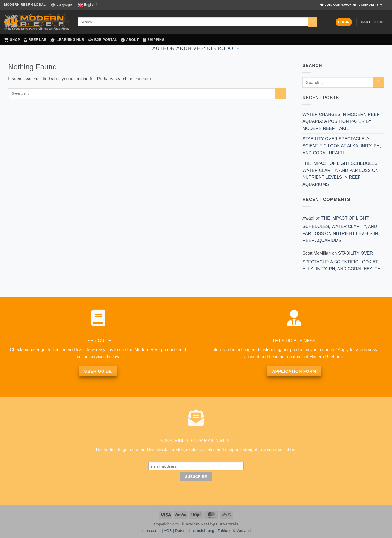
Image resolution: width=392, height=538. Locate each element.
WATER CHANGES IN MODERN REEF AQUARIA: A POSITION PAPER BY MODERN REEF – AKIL (341, 121)
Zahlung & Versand (234, 531)
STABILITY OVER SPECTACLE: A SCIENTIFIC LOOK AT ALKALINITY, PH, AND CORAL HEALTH (342, 146)
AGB (168, 531)
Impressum (151, 531)
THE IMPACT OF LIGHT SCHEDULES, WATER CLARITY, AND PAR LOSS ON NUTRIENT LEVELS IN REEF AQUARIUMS (341, 174)
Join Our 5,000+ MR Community (351, 5)
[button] (344, 22)
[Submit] (313, 22)
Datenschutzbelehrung (195, 531)
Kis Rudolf (223, 48)
